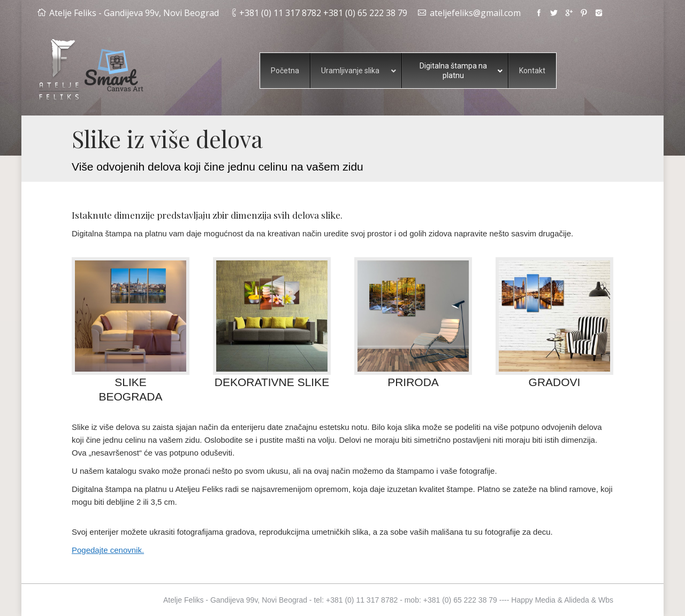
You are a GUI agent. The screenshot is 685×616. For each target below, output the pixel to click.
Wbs (606, 600)
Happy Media (533, 600)
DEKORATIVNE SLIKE (272, 382)
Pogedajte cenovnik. (108, 550)
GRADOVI (555, 382)
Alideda (577, 600)
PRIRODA (413, 382)
